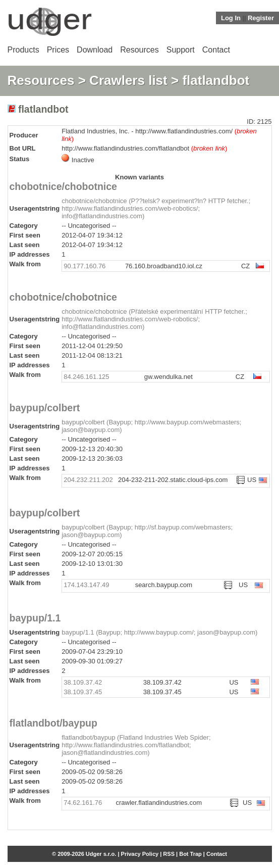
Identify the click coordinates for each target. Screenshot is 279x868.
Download (95, 50)
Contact (216, 50)
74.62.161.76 (83, 803)
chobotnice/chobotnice (63, 186)
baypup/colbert (45, 408)
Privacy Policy (140, 854)
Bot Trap (190, 854)
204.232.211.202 (88, 480)
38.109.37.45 (83, 692)
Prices (58, 50)
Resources (139, 50)
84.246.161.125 (86, 377)
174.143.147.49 (86, 585)
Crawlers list (128, 80)
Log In (231, 18)
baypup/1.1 (35, 618)
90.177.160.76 (85, 266)
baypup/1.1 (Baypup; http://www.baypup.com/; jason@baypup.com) (159, 632)
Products (23, 50)
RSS (169, 854)
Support (181, 50)
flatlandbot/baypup (53, 723)
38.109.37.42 (83, 682)
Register (261, 18)
